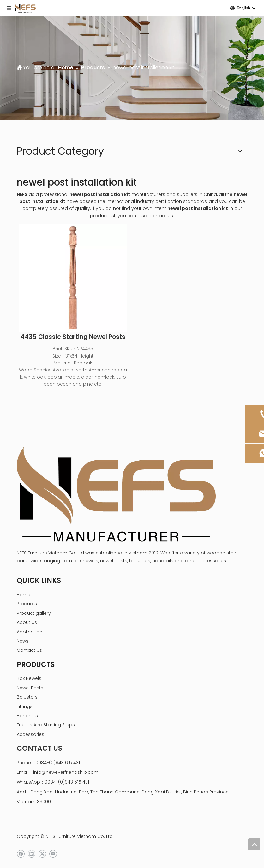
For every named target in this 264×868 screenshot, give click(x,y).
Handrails (27, 716)
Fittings (25, 706)
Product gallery (34, 613)
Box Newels (29, 678)
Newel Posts (30, 688)
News (23, 641)
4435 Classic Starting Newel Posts (73, 337)
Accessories (30, 734)
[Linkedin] (31, 854)
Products (27, 604)
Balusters (27, 697)
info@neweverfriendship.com (66, 772)
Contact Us (29, 650)
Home (24, 595)
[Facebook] (21, 854)
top (254, 844)
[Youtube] (53, 854)
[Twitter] (42, 854)
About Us (27, 622)
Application (30, 632)
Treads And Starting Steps (46, 725)
